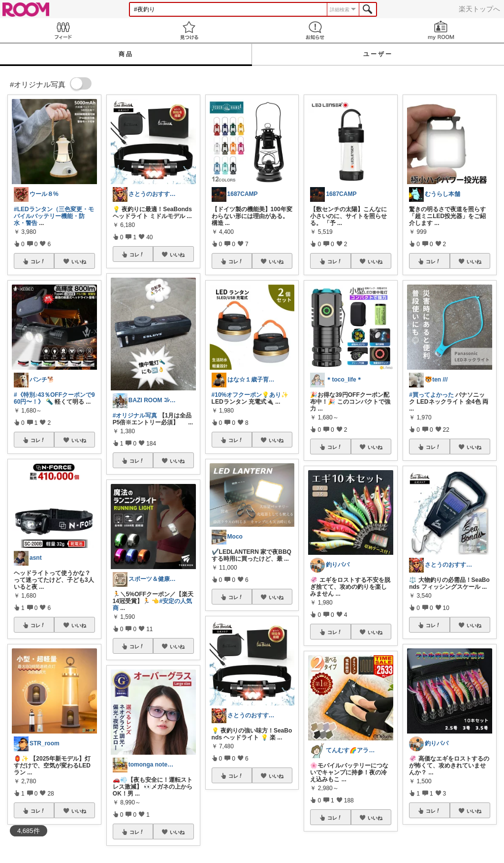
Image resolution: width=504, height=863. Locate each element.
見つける (189, 30)
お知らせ (315, 30)
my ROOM (441, 30)
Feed (63, 30)
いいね (79, 261)
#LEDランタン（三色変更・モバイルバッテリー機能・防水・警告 (54, 216)
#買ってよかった (431, 395)
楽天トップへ (479, 9)
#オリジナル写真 (135, 416)
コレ (38, 261)
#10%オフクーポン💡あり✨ (250, 395)
